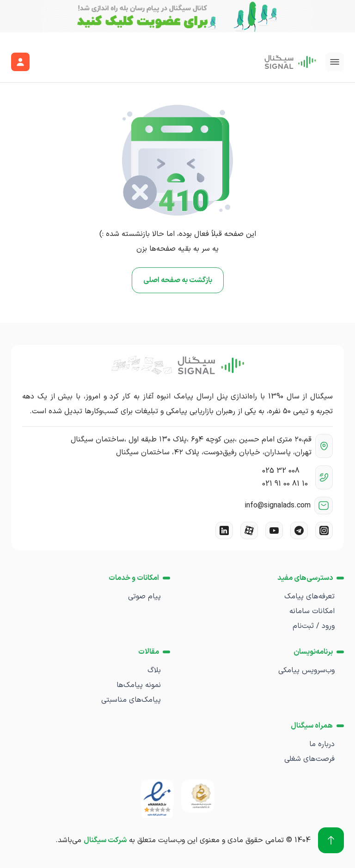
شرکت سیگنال (105, 840)
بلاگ (154, 670)
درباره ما (322, 744)
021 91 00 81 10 (285, 484)
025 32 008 (281, 471)
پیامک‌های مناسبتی (131, 700)
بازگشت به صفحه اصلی (178, 280)
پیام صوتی (144, 597)
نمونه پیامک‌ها (139, 685)
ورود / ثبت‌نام (314, 626)
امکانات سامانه (312, 611)
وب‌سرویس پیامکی (306, 670)
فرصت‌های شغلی (309, 759)
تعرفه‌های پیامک (309, 597)
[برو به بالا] (331, 840)
